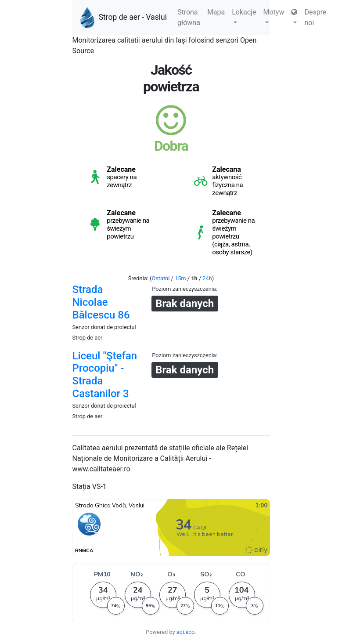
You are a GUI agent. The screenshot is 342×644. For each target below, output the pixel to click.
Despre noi (315, 17)
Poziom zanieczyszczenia (184, 289)
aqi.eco (186, 632)
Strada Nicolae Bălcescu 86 (101, 302)
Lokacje (244, 16)
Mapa (216, 12)
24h (207, 278)
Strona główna (189, 17)
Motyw (274, 16)
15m (180, 278)
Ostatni (160, 278)
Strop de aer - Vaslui (123, 18)
